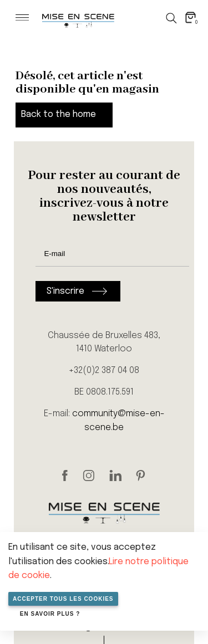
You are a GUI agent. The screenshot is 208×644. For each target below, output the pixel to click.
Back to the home (59, 114)
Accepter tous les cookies (63, 599)
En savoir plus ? (50, 614)
